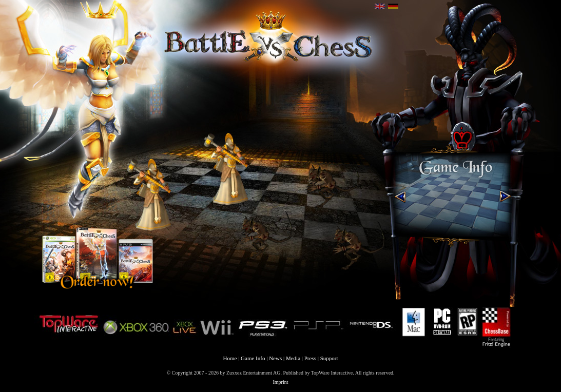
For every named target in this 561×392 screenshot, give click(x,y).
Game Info (253, 358)
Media (293, 358)
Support (329, 358)
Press (310, 358)
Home (230, 358)
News (275, 358)
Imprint (281, 382)
